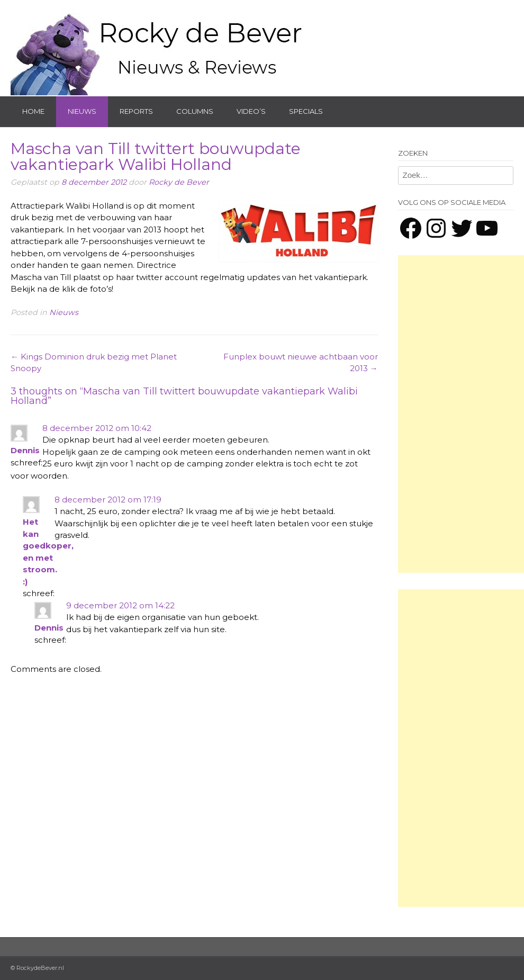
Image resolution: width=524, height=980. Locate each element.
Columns (195, 111)
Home (33, 111)
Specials (306, 111)
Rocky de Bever (179, 182)
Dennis (25, 450)
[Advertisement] (461, 414)
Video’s (251, 111)
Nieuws (82, 111)
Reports (136, 111)
